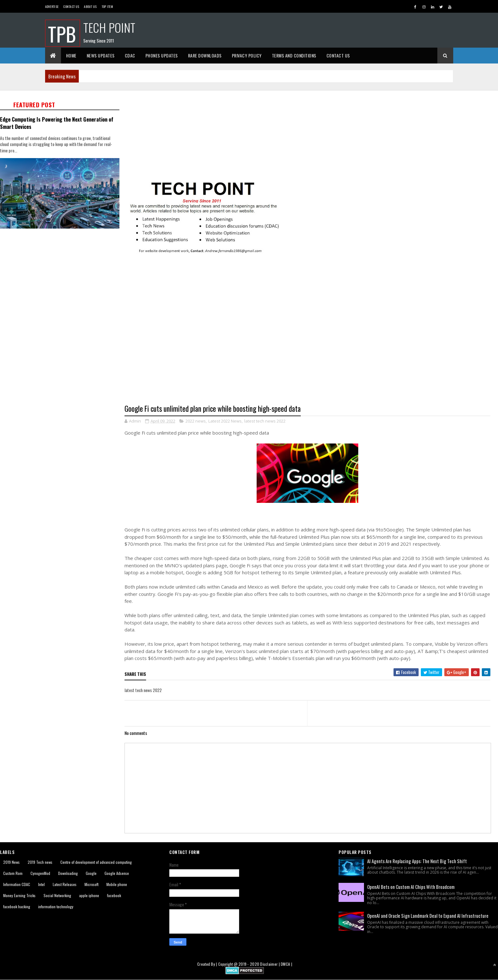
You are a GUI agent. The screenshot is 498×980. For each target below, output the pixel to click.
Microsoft (91, 884)
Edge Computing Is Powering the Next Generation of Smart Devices (57, 123)
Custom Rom (13, 873)
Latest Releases (65, 884)
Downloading (68, 873)
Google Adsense (117, 873)
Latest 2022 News (225, 421)
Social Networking (57, 895)
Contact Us (71, 7)
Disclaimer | (270, 964)
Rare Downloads (205, 55)
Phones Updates (162, 55)
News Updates (101, 55)
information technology (56, 907)
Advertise (52, 7)
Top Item (107, 7)
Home (71, 55)
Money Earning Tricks (19, 895)
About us (90, 7)
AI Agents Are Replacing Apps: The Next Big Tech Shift (417, 861)
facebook (114, 895)
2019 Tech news (40, 862)
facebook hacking (17, 907)
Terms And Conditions (294, 55)
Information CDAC (17, 884)
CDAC (130, 55)
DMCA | (286, 964)
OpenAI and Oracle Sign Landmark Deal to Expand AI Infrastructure (428, 916)
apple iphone (89, 895)
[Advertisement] (311, 135)
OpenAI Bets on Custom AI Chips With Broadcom (411, 887)
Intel (41, 884)
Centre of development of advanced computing (96, 862)
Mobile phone (117, 884)
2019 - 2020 (249, 964)
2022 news (196, 421)
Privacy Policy (247, 55)
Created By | (208, 964)
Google (91, 873)
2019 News (11, 862)
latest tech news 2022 (265, 421)
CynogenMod (40, 873)
